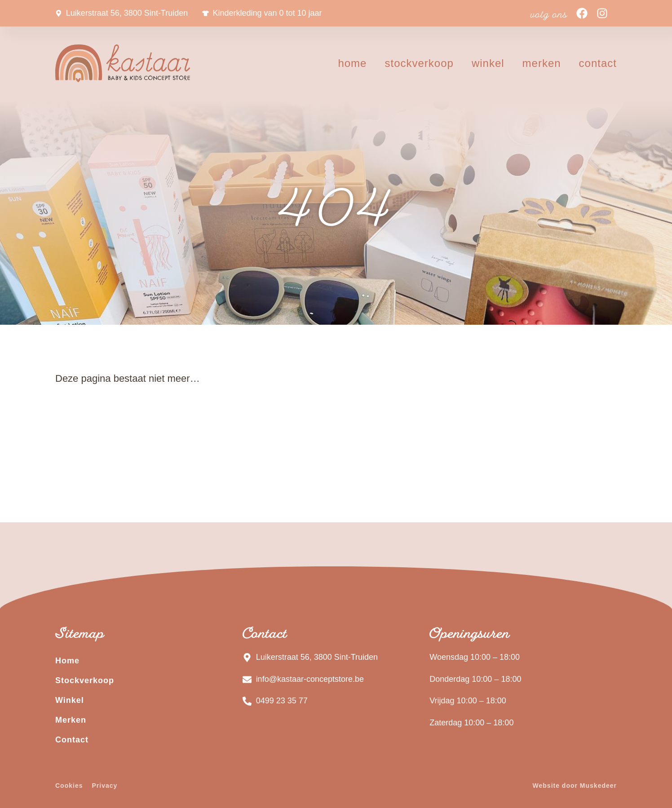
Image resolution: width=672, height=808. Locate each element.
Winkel (488, 63)
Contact (598, 63)
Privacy (104, 786)
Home (352, 63)
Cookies (69, 786)
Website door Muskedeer (575, 786)
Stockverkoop (419, 63)
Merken (542, 63)
